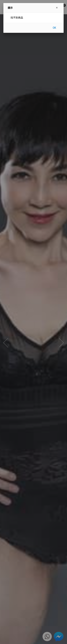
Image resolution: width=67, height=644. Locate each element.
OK (54, 28)
